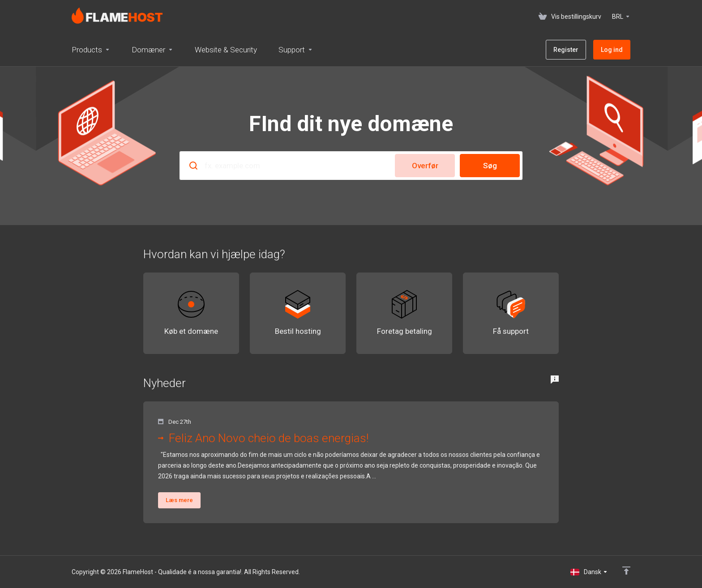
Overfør (425, 166)
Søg (490, 166)
